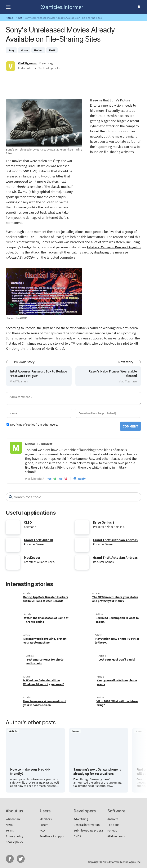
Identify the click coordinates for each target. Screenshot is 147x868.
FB (10, 859)
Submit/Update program (89, 830)
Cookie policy (14, 842)
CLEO (28, 522)
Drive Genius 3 (104, 522)
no (61, 479)
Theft (52, 50)
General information (87, 825)
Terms (10, 830)
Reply (82, 479)
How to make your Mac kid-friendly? (30, 771)
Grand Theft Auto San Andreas (115, 540)
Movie (24, 50)
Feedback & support (53, 836)
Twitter (21, 859)
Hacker (38, 50)
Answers (113, 819)
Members (46, 819)
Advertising (81, 819)
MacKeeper (32, 557)
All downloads (116, 836)
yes (49, 479)
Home (9, 18)
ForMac (112, 830)
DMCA (77, 836)
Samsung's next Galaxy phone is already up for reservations (97, 771)
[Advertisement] (73, 84)
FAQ (42, 830)
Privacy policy (14, 836)
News (19, 18)
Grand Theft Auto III (38, 540)
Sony (11, 50)
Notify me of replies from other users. (34, 424)
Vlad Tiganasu (27, 63)
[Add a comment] (73, 398)
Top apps (113, 825)
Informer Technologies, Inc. (125, 862)
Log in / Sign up (139, 7)
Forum (44, 825)
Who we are (13, 819)
